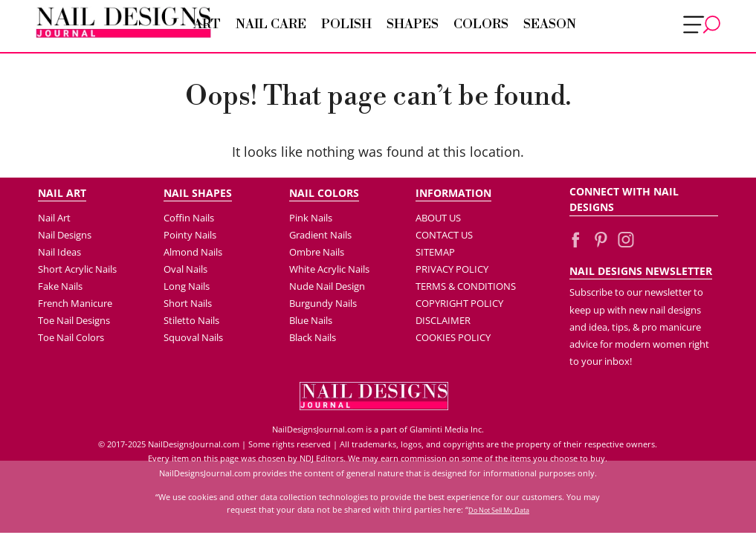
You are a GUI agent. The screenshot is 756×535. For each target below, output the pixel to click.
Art (207, 25)
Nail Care (271, 25)
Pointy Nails (190, 235)
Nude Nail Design (327, 286)
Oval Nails (185, 269)
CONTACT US (444, 235)
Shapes (413, 25)
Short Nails (188, 303)
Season (550, 25)
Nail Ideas (59, 252)
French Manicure (75, 303)
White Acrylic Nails (329, 269)
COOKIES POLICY (453, 337)
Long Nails (187, 286)
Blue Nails (311, 320)
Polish (346, 25)
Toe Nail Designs (74, 320)
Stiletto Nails (191, 320)
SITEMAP (435, 252)
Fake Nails (60, 286)
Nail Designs (65, 235)
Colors (481, 25)
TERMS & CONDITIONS (466, 286)
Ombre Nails (317, 252)
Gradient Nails (320, 235)
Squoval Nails (193, 337)
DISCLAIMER (443, 320)
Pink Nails (311, 218)
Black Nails (313, 337)
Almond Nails (193, 252)
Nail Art (54, 218)
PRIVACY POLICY (452, 269)
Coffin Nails (189, 218)
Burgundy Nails (323, 303)
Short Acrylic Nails (77, 269)
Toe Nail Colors (71, 337)
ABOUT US (438, 218)
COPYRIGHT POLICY (459, 303)
